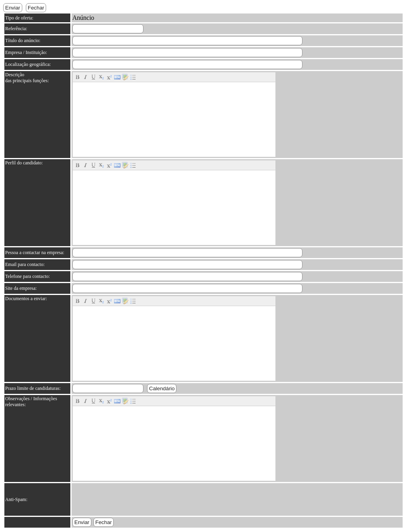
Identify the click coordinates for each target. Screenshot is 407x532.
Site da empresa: (21, 288)
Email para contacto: (25, 264)
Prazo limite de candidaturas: (33, 388)
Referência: (16, 29)
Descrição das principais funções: (27, 78)
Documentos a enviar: (26, 299)
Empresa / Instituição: (26, 52)
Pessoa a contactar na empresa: (35, 253)
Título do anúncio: (23, 40)
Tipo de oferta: (19, 18)
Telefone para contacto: (27, 276)
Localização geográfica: (28, 64)
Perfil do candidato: (24, 163)
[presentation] (133, 499)
